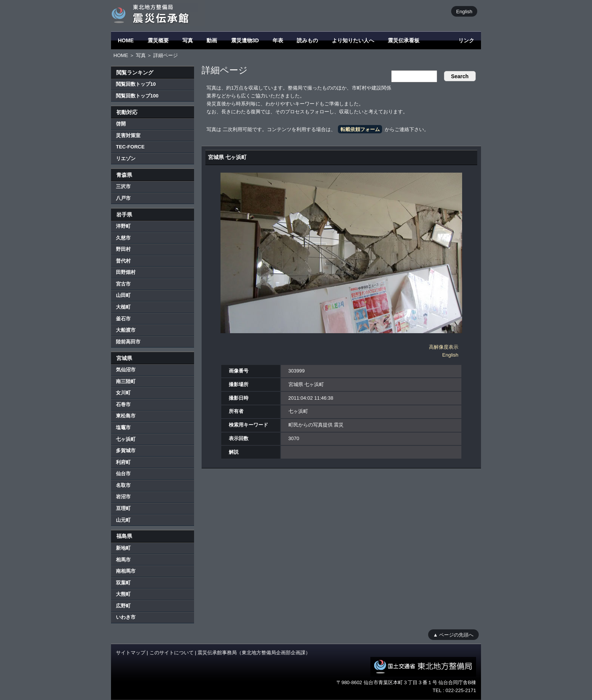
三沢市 (123, 186)
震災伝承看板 (404, 40)
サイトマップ (131, 653)
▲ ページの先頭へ (453, 634)
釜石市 (123, 319)
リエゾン (126, 158)
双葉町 (123, 583)
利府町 (123, 462)
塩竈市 (123, 427)
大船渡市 (126, 330)
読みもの (307, 40)
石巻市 (123, 404)
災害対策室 (128, 135)
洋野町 (123, 226)
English (464, 11)
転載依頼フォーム (360, 129)
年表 (278, 40)
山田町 (123, 295)
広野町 (123, 606)
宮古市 (123, 284)
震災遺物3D (245, 40)
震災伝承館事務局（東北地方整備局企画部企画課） (254, 653)
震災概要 (158, 40)
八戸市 (123, 198)
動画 (212, 40)
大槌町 (123, 307)
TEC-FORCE (130, 147)
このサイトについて (172, 653)
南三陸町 (126, 381)
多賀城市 (126, 450)
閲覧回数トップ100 (137, 96)
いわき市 (126, 617)
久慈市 (123, 238)
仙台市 (123, 474)
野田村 (123, 249)
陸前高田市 (128, 342)
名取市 (123, 485)
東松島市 (126, 416)
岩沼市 (123, 497)
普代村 (123, 261)
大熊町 (123, 594)
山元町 (123, 520)
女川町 (123, 393)
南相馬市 (126, 571)
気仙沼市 (126, 370)
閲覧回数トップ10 (136, 84)
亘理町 (123, 508)
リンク (466, 40)
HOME (126, 40)
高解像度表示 (444, 347)
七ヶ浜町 (126, 439)
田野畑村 (126, 272)
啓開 (121, 124)
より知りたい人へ (353, 40)
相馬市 (123, 560)
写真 (188, 40)
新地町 (123, 548)
